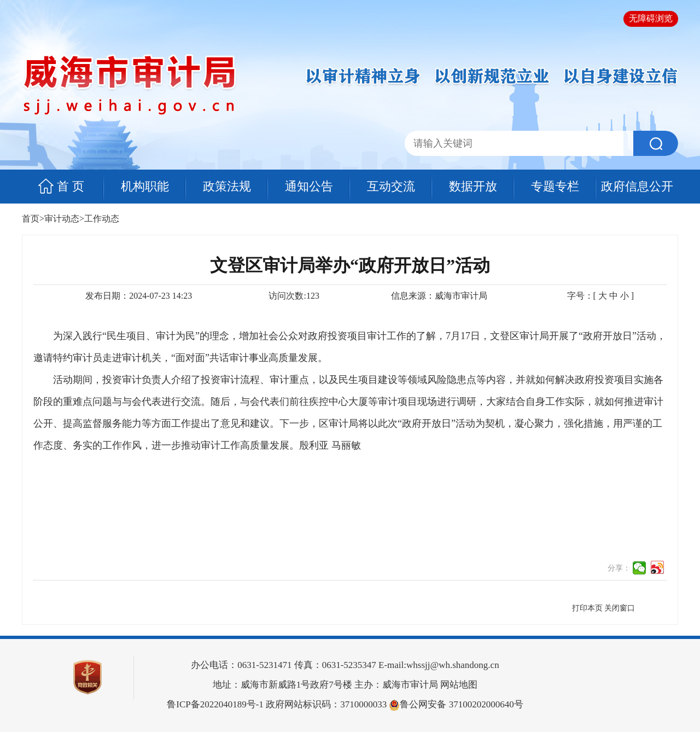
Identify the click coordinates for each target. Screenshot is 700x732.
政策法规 (227, 186)
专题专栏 (555, 186)
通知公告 (309, 186)
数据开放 (473, 186)
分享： (619, 568)
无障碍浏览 (651, 18)
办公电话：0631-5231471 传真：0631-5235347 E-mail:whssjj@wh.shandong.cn (345, 665)
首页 (31, 219)
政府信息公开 (637, 186)
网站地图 (459, 685)
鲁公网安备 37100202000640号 (456, 704)
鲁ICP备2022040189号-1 (215, 704)
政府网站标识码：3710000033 (277, 704)
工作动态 (102, 219)
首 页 (71, 186)
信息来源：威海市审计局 (439, 296)
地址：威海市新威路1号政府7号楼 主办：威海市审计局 (325, 685)
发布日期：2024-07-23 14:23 (139, 296)
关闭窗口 (620, 608)
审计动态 (62, 219)
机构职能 (145, 186)
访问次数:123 (294, 296)
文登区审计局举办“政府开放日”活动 (350, 265)
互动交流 (391, 186)
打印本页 (587, 608)
